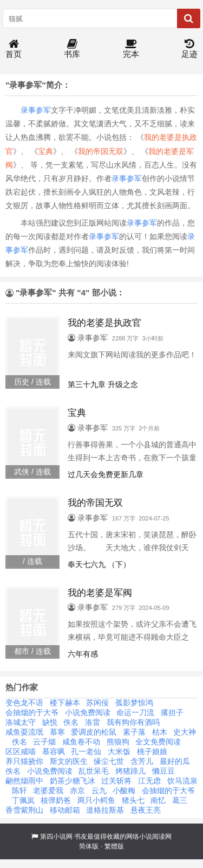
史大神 (185, 732)
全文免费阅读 (158, 742)
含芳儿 (142, 761)
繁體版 (114, 846)
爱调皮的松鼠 (94, 732)
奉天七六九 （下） (99, 564)
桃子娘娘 (152, 751)
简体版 (89, 846)
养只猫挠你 (24, 761)
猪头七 (133, 800)
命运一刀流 (135, 712)
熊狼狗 (118, 742)
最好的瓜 (175, 761)
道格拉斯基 (105, 810)
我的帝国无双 (101, 151)
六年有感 (83, 654)
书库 (72, 49)
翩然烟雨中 (24, 781)
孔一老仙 (86, 751)
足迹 (189, 49)
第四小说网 (56, 837)
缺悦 (50, 722)
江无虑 (149, 781)
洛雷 (93, 722)
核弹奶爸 (56, 800)
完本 (131, 49)
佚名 (71, 722)
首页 (14, 49)
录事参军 (36, 110)
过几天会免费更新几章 (106, 474)
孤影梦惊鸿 (134, 703)
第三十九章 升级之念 (103, 384)
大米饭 (119, 751)
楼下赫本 (65, 703)
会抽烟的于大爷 (32, 712)
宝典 (45, 151)
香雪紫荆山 (24, 810)
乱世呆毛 (94, 771)
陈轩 (19, 790)
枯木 (160, 732)
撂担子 (172, 712)
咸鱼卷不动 (81, 742)
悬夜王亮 (146, 810)
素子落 (134, 732)
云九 (99, 790)
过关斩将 (116, 781)
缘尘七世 (109, 761)
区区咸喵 (21, 751)
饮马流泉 (182, 781)
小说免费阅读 (88, 712)
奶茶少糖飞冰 (73, 781)
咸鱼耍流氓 (24, 732)
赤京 (77, 790)
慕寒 (57, 732)
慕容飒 (54, 751)
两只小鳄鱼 (96, 800)
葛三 (180, 800)
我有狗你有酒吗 (133, 722)
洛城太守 (21, 722)
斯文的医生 (69, 761)
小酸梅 (124, 790)
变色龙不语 (24, 703)
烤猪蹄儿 (130, 771)
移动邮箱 (65, 810)
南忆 (158, 800)
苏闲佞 (97, 703)
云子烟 (44, 742)
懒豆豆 (163, 771)
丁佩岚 (23, 800)
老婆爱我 (48, 790)
